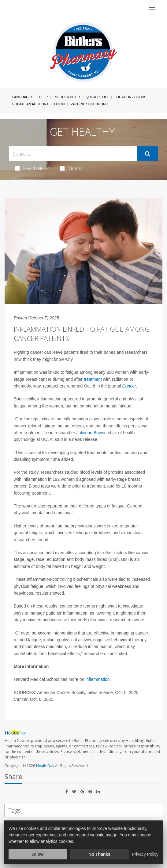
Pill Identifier (67, 97)
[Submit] (148, 154)
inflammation (97, 679)
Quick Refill (97, 97)
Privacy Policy (145, 854)
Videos (71, 168)
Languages (23, 97)
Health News (32, 168)
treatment (93, 379)
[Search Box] (73, 154)
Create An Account (30, 104)
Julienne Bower (91, 433)
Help (43, 97)
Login (59, 104)
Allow (38, 854)
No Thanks (99, 854)
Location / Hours (130, 97)
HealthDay (45, 766)
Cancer (129, 386)
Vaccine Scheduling (89, 104)
